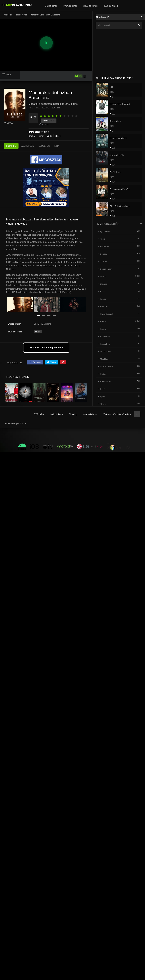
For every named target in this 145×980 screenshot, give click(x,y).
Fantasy (104, 299)
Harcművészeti (107, 314)
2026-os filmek (111, 6)
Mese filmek (105, 352)
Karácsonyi (105, 337)
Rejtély (103, 374)
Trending (73, 414)
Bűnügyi (104, 254)
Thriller (58, 136)
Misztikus (104, 359)
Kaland (103, 329)
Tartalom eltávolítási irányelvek (117, 414)
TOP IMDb (39, 414)
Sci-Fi (49, 136)
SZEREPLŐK (27, 146)
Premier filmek (70, 6)
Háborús (104, 307)
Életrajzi (104, 284)
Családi (103, 262)
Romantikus (105, 382)
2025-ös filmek (90, 6)
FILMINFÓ (11, 146)
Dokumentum (106, 269)
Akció (103, 239)
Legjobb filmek (56, 414)
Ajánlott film (105, 232)
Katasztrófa (105, 344)
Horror (41, 136)
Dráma (32, 136)
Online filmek (51, 6)
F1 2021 (104, 292)
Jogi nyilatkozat (90, 414)
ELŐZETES (44, 146)
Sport (103, 397)
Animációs (105, 247)
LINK (57, 146)
